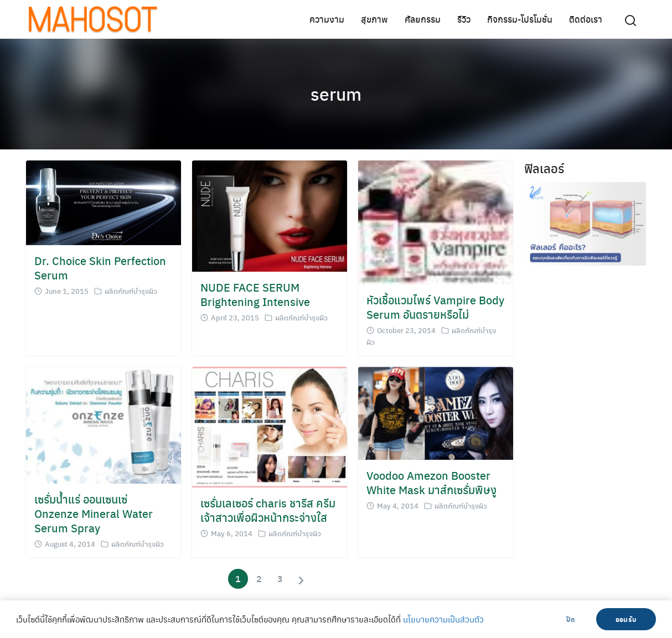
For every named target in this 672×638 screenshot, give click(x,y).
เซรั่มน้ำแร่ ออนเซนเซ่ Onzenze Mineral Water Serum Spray (94, 513)
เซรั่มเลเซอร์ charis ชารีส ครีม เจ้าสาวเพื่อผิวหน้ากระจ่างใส (268, 510)
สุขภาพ (374, 19)
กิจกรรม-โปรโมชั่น (520, 19)
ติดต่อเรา (586, 19)
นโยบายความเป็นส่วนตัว (443, 619)
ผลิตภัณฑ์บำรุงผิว (131, 291)
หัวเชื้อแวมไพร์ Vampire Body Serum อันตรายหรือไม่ (435, 307)
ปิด (570, 619)
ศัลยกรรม (423, 19)
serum (336, 94)
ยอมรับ (626, 619)
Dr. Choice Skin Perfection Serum (100, 268)
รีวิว (464, 19)
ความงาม (327, 19)
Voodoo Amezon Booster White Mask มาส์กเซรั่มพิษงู (431, 482)
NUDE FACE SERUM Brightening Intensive (255, 294)
